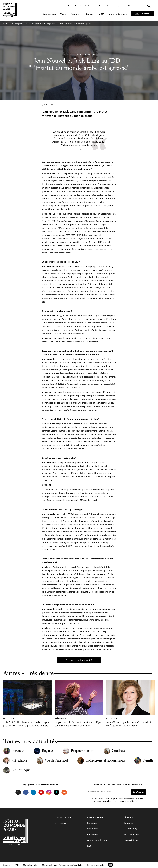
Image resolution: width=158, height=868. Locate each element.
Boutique (128, 823)
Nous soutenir (135, 6)
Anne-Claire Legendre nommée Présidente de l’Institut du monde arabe (129, 724)
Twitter (18, 792)
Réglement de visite (96, 865)
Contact (7, 865)
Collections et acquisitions (105, 761)
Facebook (26, 792)
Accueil (6, 23)
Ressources (93, 829)
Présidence (19, 761)
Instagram (49, 792)
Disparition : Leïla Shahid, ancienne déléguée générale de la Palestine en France (79, 724)
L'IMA (102, 14)
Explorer (90, 14)
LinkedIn (33, 792)
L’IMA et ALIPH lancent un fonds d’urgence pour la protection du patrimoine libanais (27, 724)
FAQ (89, 846)
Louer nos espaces (115, 6)
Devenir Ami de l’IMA (97, 840)
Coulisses (119, 751)
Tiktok (56, 792)
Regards (48, 751)
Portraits (18, 751)
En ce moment (49, 14)
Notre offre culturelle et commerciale (84, 6)
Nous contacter (61, 823)
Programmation (83, 751)
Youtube (41, 792)
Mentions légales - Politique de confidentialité (62, 865)
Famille (148, 761)
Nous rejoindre (131, 840)
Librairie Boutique (118, 14)
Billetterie (146, 14)
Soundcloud (64, 792)
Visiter (63, 14)
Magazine (19, 23)
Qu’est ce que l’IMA (63, 817)
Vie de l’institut (56, 761)
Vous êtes (57, 6)
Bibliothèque (21, 770)
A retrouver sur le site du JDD (79, 660)
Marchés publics (132, 834)
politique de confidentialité (128, 801)
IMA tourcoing (131, 829)
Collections (93, 834)
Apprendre (76, 14)
